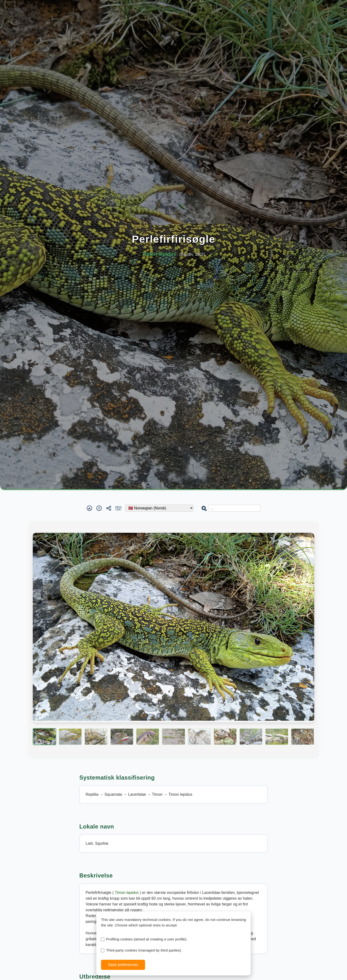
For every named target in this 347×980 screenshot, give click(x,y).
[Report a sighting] (118, 508)
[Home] (89, 508)
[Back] (99, 508)
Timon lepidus (127, 893)
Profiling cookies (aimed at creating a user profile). (147, 939)
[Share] (109, 508)
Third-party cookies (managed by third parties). (144, 950)
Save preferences (123, 965)
